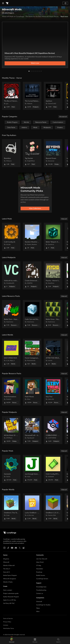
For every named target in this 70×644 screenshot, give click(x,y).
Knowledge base (41, 587)
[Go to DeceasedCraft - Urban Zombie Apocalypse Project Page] (32, 430)
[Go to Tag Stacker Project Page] (32, 153)
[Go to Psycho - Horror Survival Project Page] (53, 275)
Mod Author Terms (9, 629)
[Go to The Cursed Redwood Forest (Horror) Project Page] (32, 96)
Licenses (6, 625)
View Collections (35, 208)
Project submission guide (11, 593)
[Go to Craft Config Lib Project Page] (11, 237)
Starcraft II (7, 572)
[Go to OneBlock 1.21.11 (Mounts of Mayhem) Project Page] (53, 508)
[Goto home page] (7, 3)
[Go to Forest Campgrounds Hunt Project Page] (32, 353)
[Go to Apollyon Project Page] (53, 96)
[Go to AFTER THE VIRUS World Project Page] (53, 353)
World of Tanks (8, 582)
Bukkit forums (41, 575)
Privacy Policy (7, 622)
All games (6, 559)
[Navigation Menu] (3, 3)
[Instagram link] (4, 548)
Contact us (40, 593)
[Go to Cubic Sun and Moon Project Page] (32, 314)
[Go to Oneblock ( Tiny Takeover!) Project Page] (11, 508)
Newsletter (40, 569)
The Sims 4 (7, 569)
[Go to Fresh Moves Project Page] (32, 391)
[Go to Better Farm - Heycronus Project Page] (11, 314)
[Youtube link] (12, 548)
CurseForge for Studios (43, 605)
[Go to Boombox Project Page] (11, 153)
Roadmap (39, 572)
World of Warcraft (9, 566)
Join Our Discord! (42, 559)
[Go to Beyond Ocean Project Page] (53, 153)
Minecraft (6, 562)
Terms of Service (8, 619)
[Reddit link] (24, 548)
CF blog (39, 566)
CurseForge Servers (42, 579)
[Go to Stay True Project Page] (53, 391)
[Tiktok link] (8, 548)
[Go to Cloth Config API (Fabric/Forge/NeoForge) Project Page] (53, 469)
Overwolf (39, 602)
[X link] (20, 548)
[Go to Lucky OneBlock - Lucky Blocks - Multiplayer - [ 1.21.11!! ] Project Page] (32, 508)
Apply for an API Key (10, 600)
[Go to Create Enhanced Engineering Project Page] (32, 275)
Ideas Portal (40, 562)
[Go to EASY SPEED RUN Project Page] (11, 353)
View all (64, 219)
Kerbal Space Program (10, 575)
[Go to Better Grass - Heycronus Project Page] (53, 314)
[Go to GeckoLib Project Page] (11, 469)
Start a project (8, 590)
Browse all (63, 117)
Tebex (38, 608)
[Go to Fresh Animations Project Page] (11, 391)
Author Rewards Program (11, 597)
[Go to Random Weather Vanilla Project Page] (32, 237)
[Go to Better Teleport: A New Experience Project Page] (53, 237)
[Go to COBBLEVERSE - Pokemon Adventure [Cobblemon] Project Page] (53, 430)
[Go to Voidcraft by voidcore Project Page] (11, 275)
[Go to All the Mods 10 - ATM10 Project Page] (11, 430)
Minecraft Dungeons (10, 579)
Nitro (38, 612)
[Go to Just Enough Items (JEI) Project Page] (32, 469)
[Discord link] (16, 548)
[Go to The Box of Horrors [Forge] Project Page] (11, 96)
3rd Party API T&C (9, 603)
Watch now (35, 63)
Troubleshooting (41, 590)
